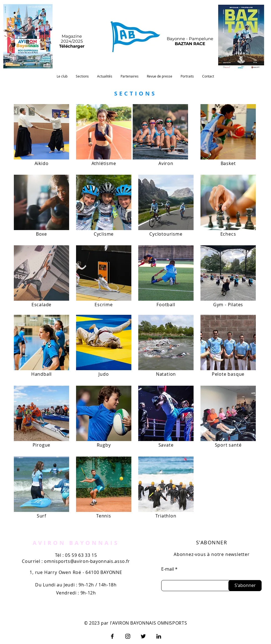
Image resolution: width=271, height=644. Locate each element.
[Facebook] (112, 636)
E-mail (168, 569)
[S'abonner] (245, 586)
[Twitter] (143, 636)
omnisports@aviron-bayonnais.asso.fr (87, 561)
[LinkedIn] (159, 636)
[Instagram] (128, 636)
